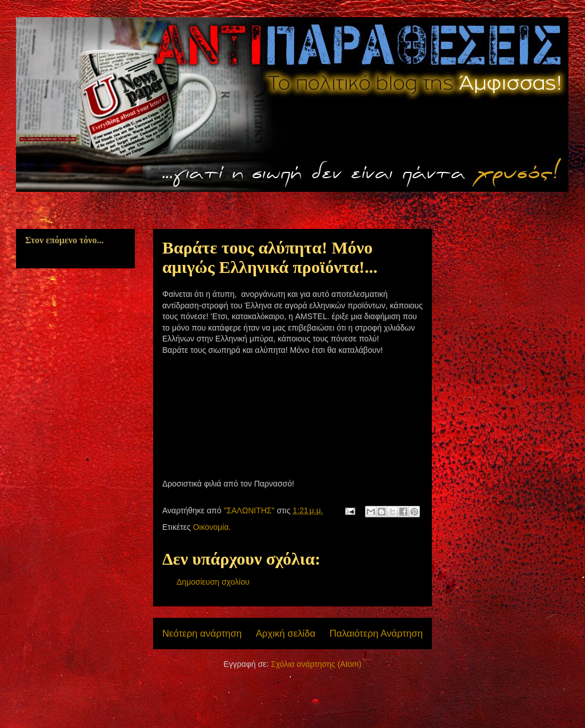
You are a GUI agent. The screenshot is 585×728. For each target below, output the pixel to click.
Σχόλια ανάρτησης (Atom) (316, 664)
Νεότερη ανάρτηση (202, 634)
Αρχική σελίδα (286, 634)
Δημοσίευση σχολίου (213, 582)
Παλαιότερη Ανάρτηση (376, 634)
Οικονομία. (212, 527)
